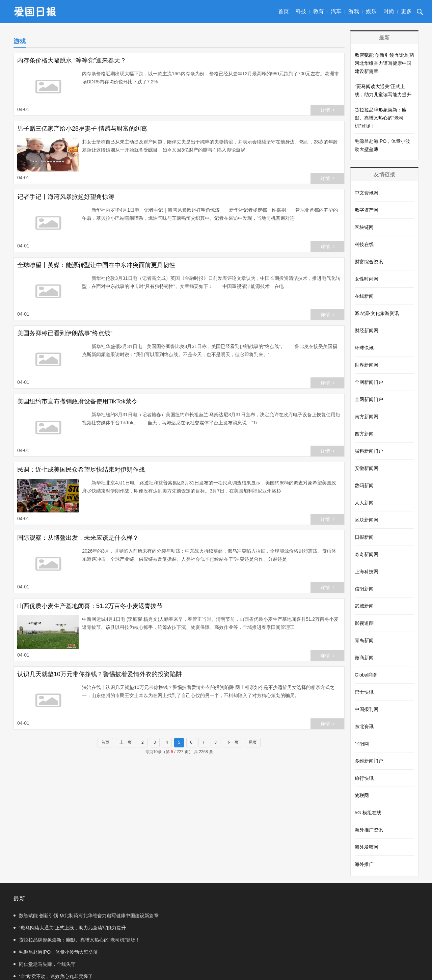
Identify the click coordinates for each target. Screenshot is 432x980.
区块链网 (364, 227)
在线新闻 (364, 296)
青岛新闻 (364, 640)
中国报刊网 (367, 709)
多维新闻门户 (369, 761)
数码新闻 (364, 485)
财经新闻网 (367, 330)
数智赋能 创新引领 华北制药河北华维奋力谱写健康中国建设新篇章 (384, 63)
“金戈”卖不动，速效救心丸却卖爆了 (263, 940)
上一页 (126, 742)
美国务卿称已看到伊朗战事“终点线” (65, 333)
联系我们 (209, 968)
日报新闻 (364, 537)
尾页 (253, 742)
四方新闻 (364, 434)
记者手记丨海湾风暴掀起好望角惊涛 (66, 197)
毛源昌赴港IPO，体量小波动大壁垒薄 (382, 145)
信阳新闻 (364, 589)
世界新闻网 (367, 365)
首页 (283, 11)
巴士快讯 (364, 692)
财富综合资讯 (369, 262)
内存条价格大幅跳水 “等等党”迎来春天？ (72, 60)
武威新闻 (364, 606)
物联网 (362, 795)
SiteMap (231, 968)
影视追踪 (364, 623)
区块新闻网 (367, 520)
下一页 (233, 742)
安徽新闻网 (367, 468)
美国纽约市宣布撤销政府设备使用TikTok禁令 (77, 401)
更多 (406, 11)
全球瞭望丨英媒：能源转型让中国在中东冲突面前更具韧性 (96, 265)
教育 (319, 11)
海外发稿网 (367, 847)
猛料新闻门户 (369, 451)
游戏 (354, 11)
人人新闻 (364, 503)
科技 (301, 11)
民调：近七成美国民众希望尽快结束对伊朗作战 (81, 470)
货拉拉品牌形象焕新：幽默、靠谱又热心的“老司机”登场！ (381, 118)
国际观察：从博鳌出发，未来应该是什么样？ (78, 538)
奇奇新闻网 (367, 554)
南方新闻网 (367, 417)
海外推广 (364, 864)
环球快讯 (364, 348)
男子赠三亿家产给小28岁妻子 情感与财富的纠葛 (82, 129)
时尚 (389, 11)
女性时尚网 (367, 279)
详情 (328, 110)
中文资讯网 (367, 193)
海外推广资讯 (369, 830)
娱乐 (371, 11)
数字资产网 (367, 210)
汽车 (336, 11)
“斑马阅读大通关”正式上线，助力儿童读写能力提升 (383, 90)
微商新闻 (364, 658)
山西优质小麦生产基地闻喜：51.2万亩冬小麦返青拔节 (90, 606)
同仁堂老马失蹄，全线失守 (45, 940)
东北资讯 (364, 726)
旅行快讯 (364, 778)
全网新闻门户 (369, 382)
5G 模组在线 (368, 813)
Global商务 (366, 675)
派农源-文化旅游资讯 (377, 313)
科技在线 (364, 244)
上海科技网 (367, 572)
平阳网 (362, 744)
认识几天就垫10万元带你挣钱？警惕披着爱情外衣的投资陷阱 (100, 674)
